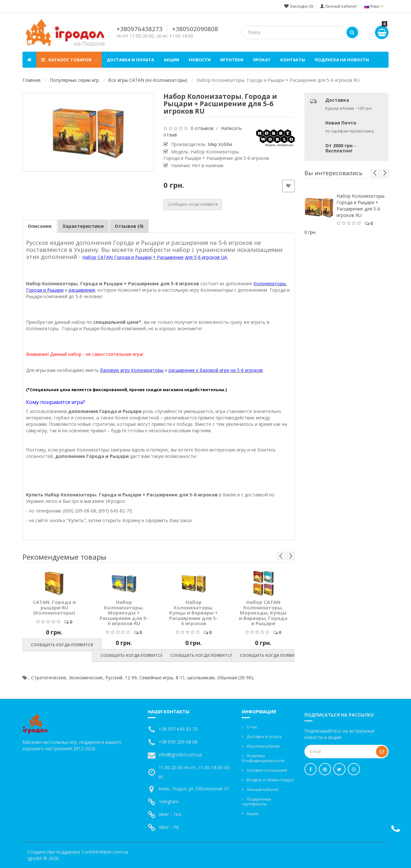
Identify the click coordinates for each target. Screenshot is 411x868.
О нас (252, 727)
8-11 (180, 678)
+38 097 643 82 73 (178, 729)
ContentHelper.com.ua (105, 852)
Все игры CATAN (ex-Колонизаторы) (148, 80)
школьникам (201, 678)
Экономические (86, 678)
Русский (114, 678)
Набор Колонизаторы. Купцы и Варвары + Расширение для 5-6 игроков (193, 613)
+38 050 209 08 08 (178, 742)
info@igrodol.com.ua (180, 755)
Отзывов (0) (129, 226)
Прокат (262, 60)
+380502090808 (195, 29)
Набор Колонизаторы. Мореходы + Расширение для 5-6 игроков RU (124, 613)
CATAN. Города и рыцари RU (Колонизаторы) (54, 607)
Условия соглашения (267, 770)
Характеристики (83, 226)
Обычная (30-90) (235, 678)
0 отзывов (202, 128)
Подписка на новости (342, 60)
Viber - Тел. (170, 814)
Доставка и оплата (130, 60)
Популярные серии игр (74, 80)
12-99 (131, 678)
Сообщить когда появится (193, 204)
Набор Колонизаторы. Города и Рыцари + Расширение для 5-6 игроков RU (361, 206)
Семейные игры (156, 678)
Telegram (169, 801)
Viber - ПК (169, 827)
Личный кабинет (263, 790)
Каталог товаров (69, 60)
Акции (171, 60)
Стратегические (49, 678)
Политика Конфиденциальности (263, 758)
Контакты (293, 60)
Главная (31, 80)
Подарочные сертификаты (257, 802)
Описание (40, 226)
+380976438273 (140, 29)
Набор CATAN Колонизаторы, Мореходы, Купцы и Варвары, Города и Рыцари (263, 613)
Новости (200, 60)
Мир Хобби (220, 144)
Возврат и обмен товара (270, 780)
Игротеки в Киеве (263, 746)
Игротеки (232, 60)
